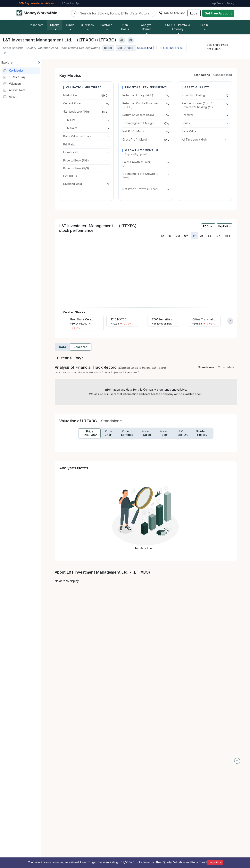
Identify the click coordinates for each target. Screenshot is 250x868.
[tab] (90, 433)
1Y (194, 236)
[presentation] (230, 321)
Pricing (230, 3)
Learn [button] (204, 25)
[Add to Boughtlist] (131, 40)
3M (178, 236)
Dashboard (36, 25)
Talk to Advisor (172, 13)
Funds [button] (70, 25)
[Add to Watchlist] (122, 40)
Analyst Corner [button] (146, 27)
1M (170, 236)
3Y (202, 236)
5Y (210, 236)
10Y (218, 236)
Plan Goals (125, 27)
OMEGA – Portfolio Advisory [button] (178, 27)
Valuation (12, 84)
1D (162, 236)
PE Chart (208, 226)
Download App (71, 3)
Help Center (217, 3)
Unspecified (144, 48)
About (10, 97)
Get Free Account (218, 13)
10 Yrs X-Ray (14, 77)
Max (227, 236)
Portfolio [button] (106, 25)
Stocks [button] (55, 25)
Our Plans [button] (87, 25)
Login (194, 13)
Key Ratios (225, 226)
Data (62, 347)
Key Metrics (13, 71)
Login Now (215, 862)
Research (81, 347)
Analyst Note (14, 90)
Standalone (202, 75)
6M (186, 236)
